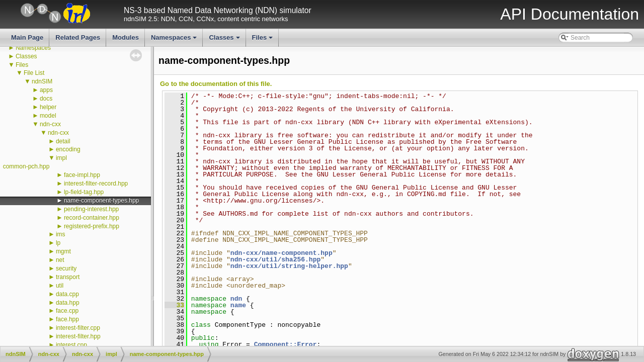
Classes (225, 40)
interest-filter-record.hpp (96, 184)
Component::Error (286, 344)
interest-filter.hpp (78, 336)
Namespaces (175, 40)
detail (63, 141)
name (238, 305)
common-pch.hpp (26, 166)
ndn (236, 299)
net (60, 260)
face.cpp (67, 311)
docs (46, 99)
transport (68, 277)
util (60, 286)
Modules (126, 37)
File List (34, 73)
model (48, 116)
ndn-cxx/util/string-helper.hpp (289, 266)
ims (61, 234)
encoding (68, 149)
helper (48, 107)
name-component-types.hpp (101, 201)
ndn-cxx (50, 124)
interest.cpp (71, 345)
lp (58, 243)
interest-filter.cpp (78, 328)
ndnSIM (42, 81)
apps (46, 90)
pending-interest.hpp (91, 209)
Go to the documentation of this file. (216, 84)
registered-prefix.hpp (92, 226)
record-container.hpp (92, 218)
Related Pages (78, 37)
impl (61, 158)
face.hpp (67, 319)
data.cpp (67, 294)
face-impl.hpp (82, 175)
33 (174, 305)
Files (263, 40)
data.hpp (68, 303)
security (66, 268)
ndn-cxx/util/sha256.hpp (275, 259)
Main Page (27, 37)
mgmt (63, 251)
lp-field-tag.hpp (84, 192)
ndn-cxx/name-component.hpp (281, 253)
